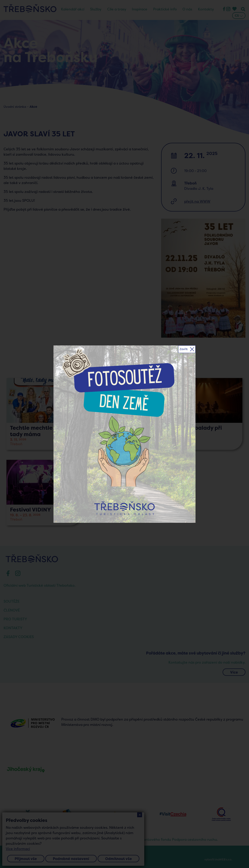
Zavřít (184, 349)
